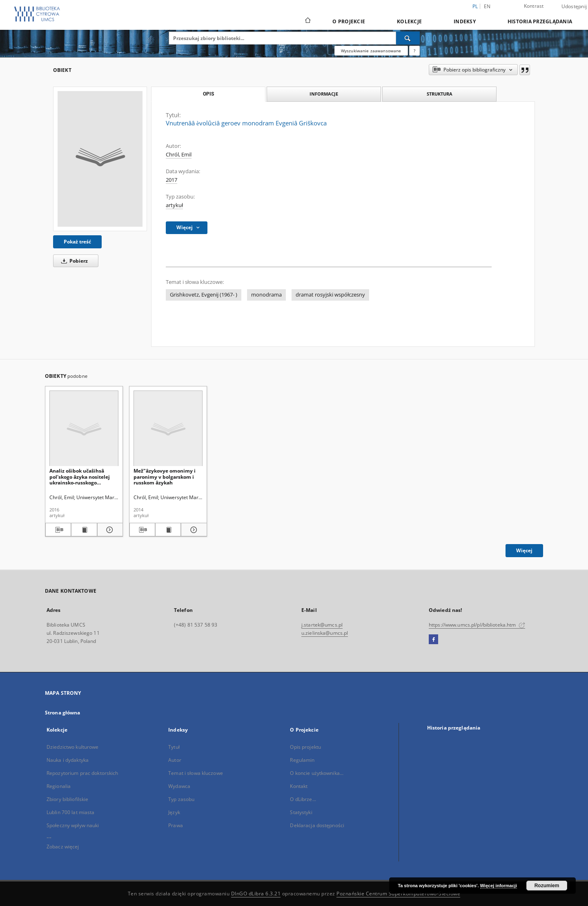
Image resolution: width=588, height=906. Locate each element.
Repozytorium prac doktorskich (82, 773)
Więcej (524, 550)
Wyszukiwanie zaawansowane (371, 51)
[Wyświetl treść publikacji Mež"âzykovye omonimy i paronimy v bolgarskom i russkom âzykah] (168, 530)
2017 (171, 180)
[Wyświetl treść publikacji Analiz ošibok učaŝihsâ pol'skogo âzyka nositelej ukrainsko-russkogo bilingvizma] (84, 530)
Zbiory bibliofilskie (67, 799)
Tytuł (174, 747)
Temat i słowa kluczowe (196, 773)
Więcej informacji (499, 886)
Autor (175, 760)
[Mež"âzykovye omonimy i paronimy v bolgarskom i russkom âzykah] (168, 429)
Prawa (176, 825)
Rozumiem (547, 886)
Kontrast (534, 6)
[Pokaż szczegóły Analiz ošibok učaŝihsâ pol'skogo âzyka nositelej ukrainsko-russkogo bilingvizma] (109, 530)
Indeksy (465, 21)
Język (174, 812)
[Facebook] (433, 640)
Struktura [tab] (440, 94)
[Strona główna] (307, 21)
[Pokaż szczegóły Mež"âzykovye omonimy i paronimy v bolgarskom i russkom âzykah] (193, 530)
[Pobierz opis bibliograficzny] (58, 530)
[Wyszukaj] (408, 38)
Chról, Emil (179, 155)
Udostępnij (574, 7)
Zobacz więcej (63, 847)
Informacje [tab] (324, 94)
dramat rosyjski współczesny (330, 295)
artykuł (174, 205)
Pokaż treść (77, 242)
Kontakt (299, 786)
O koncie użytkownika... (317, 773)
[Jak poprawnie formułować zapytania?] (414, 51)
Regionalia (59, 786)
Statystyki (301, 812)
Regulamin (302, 760)
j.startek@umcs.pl (322, 625)
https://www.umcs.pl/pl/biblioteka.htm (477, 625)
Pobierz (73, 261)
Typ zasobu (181, 799)
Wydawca (179, 786)
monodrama (266, 295)
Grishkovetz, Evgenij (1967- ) (204, 295)
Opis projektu (305, 747)
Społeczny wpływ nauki (73, 825)
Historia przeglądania (540, 21)
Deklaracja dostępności (317, 825)
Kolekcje (409, 21)
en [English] (487, 6)
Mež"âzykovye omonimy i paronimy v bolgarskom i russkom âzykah (165, 476)
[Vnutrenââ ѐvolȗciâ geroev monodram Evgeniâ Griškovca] (100, 159)
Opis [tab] (208, 94)
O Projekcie (349, 21)
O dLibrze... (303, 799)
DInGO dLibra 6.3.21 (256, 894)
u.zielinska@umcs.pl (325, 633)
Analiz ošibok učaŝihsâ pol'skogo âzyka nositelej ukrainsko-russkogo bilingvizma (80, 476)
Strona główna (63, 713)
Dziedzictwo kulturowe (73, 747)
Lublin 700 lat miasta (71, 812)
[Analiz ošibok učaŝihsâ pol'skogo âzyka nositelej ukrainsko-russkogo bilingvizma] (84, 429)
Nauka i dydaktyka (68, 760)
